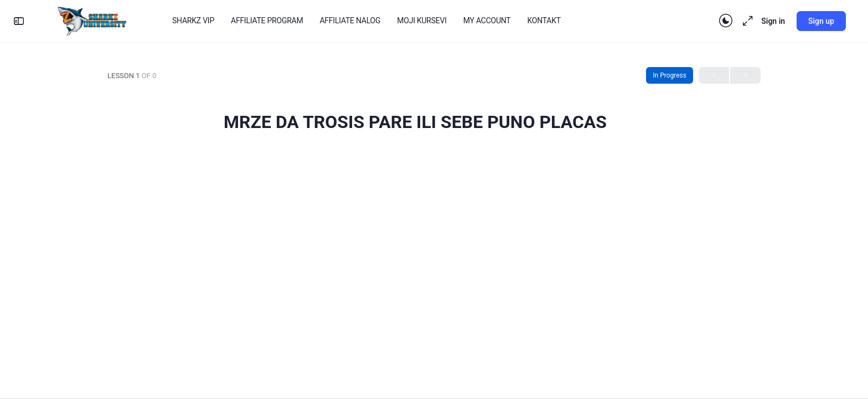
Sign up (821, 21)
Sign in (773, 21)
